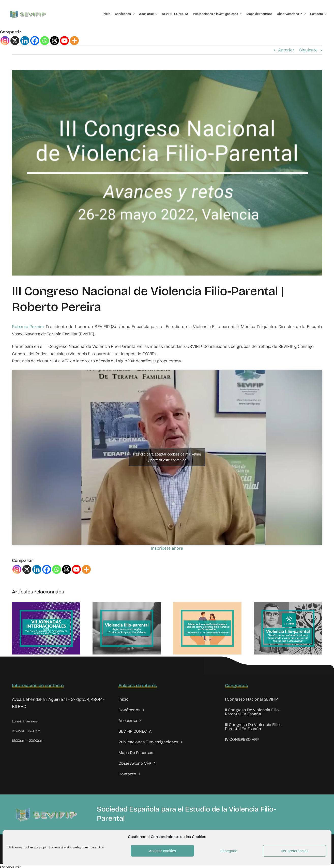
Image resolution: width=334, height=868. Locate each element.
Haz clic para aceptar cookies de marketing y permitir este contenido (167, 457)
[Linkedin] (25, 41)
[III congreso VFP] (167, 173)
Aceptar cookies (163, 851)
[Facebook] (35, 41)
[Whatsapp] (45, 41)
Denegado (228, 851)
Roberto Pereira (28, 327)
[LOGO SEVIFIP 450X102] (29, 12)
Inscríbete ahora (167, 548)
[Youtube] (64, 41)
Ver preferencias (294, 851)
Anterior (286, 50)
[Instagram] (5, 41)
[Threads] (55, 41)
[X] (15, 41)
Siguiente (308, 50)
